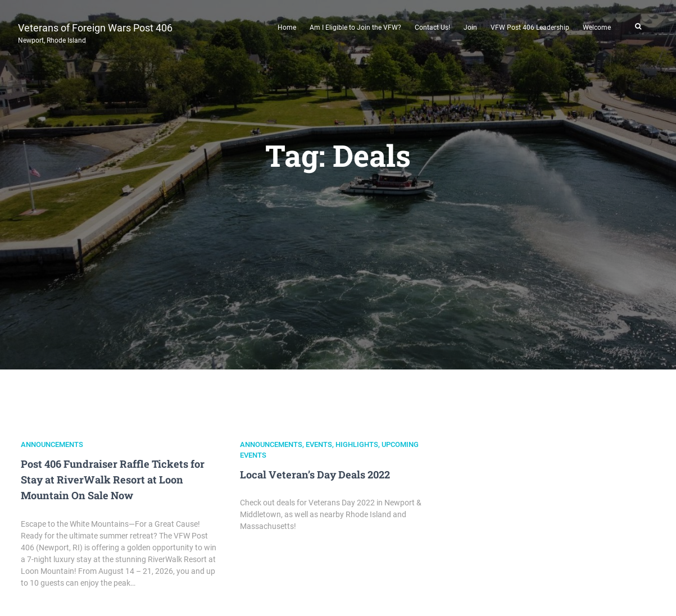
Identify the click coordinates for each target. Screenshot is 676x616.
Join (470, 28)
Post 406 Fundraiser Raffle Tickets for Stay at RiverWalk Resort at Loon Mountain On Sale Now (113, 480)
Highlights (357, 444)
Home (287, 28)
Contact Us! (432, 28)
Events (319, 444)
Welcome (597, 28)
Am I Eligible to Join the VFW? (355, 28)
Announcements (52, 444)
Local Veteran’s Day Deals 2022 (315, 474)
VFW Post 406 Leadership (530, 28)
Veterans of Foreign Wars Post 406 (95, 32)
